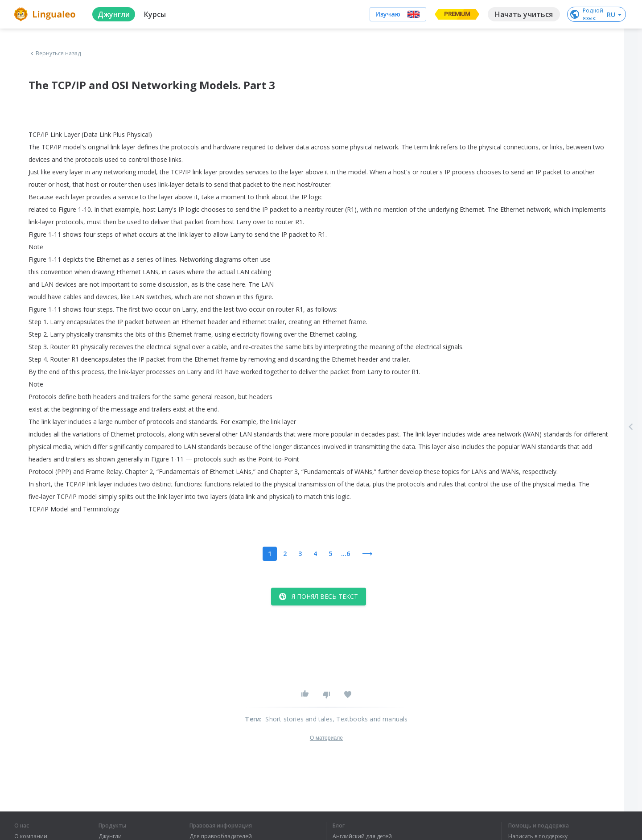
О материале (326, 738)
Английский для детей (362, 836)
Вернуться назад (55, 54)
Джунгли (110, 836)
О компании (31, 836)
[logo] (46, 14)
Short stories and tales (299, 719)
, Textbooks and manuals (370, 719)
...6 (346, 554)
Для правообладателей (221, 836)
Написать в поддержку (538, 836)
